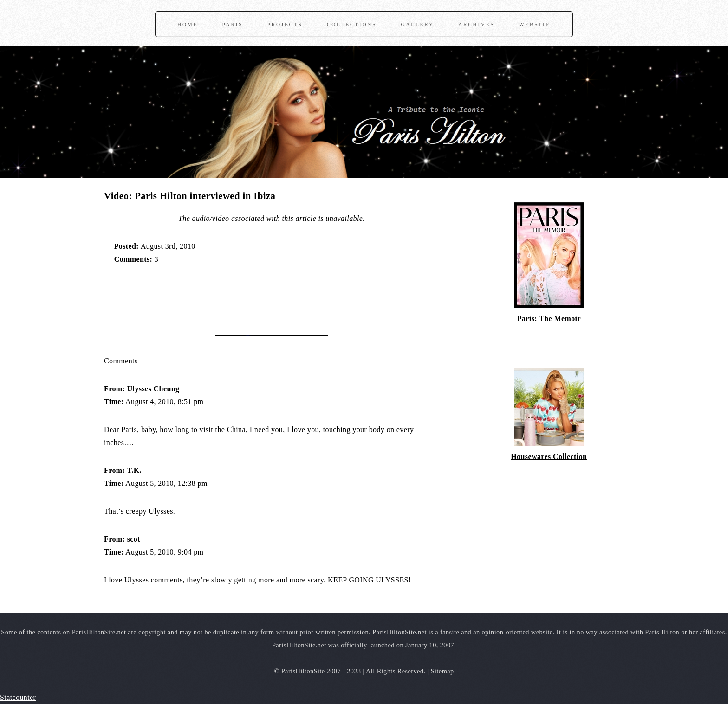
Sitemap (442, 671)
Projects (285, 24)
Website (535, 24)
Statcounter (18, 697)
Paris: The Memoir (549, 319)
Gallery (418, 24)
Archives (476, 24)
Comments (121, 361)
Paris (233, 24)
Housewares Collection (549, 456)
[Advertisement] (213, 295)
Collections (352, 24)
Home (188, 24)
